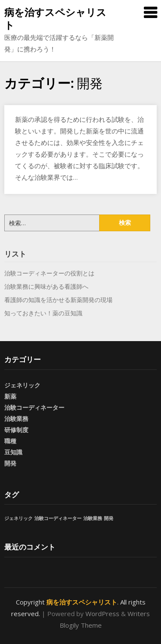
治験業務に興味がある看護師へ (46, 286)
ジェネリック (22, 385)
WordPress (102, 614)
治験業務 (16, 419)
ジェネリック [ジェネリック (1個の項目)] (18, 518)
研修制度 (16, 430)
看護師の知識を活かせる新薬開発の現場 (58, 300)
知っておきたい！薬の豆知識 (43, 313)
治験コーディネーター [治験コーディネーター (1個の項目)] (58, 518)
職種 (10, 441)
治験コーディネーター (34, 407)
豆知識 (13, 452)
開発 (10, 463)
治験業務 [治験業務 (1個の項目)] (93, 518)
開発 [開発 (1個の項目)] (109, 518)
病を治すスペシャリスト (55, 18)
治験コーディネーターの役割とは (49, 273)
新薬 (10, 396)
